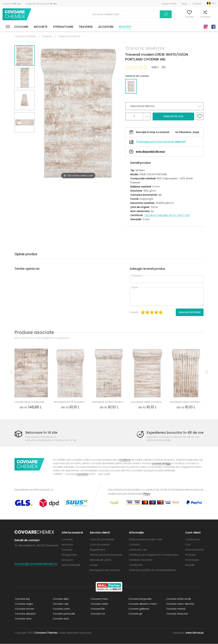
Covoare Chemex (18, 14)
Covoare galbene (138, 609)
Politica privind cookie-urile (146, 540)
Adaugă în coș (173, 116)
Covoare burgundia (139, 599)
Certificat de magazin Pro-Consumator (154, 555)
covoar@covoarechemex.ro (36, 564)
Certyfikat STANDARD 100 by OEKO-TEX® (167, 215)
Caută (147, 14)
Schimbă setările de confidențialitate (152, 570)
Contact (197, 4)
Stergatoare (63, 27)
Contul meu (167, 17)
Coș (213, 17)
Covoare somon (24, 609)
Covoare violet (99, 604)
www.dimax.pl (195, 633)
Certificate (136, 565)
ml (147, 117)
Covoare (21, 27)
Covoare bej (22, 599)
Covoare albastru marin (142, 604)
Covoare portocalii (63, 614)
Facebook (213, 27)
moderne (125, 460)
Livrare (94, 565)
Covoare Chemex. (46, 633)
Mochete (41, 27)
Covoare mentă (175, 609)
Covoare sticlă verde (178, 599)
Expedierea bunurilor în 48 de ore (173, 433)
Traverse (86, 27)
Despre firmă (169, 4)
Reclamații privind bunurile (106, 555)
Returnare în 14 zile (42, 433)
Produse (190, 555)
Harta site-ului (138, 550)
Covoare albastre (25, 614)
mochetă (82, 474)
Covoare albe (60, 599)
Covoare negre (23, 604)
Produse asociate (34, 332)
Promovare (192, 560)
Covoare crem (61, 609)
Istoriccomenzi (194, 550)
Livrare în (12, 4)
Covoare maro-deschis (180, 604)
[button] (164, 106)
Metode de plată (100, 560)
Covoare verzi (23, 619)
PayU (147, 494)
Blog (184, 4)
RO (214, 3)
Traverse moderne (69, 36)
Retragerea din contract (105, 570)
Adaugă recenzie (190, 312)
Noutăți (125, 27)
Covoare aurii (60, 619)
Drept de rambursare (41, 4)
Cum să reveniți (100, 545)
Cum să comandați (102, 540)
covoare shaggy (161, 464)
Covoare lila (97, 609)
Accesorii (106, 27)
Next (21, 137)
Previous (28, 137)
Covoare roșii (60, 604)
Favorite (184, 17)
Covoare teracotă (176, 614)
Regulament (98, 550)
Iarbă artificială (71, 565)
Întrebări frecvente (141, 560)
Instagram (206, 27)
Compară (200, 17)
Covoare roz (97, 614)
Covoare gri (135, 614)
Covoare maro (99, 599)
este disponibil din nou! (150, 152)
